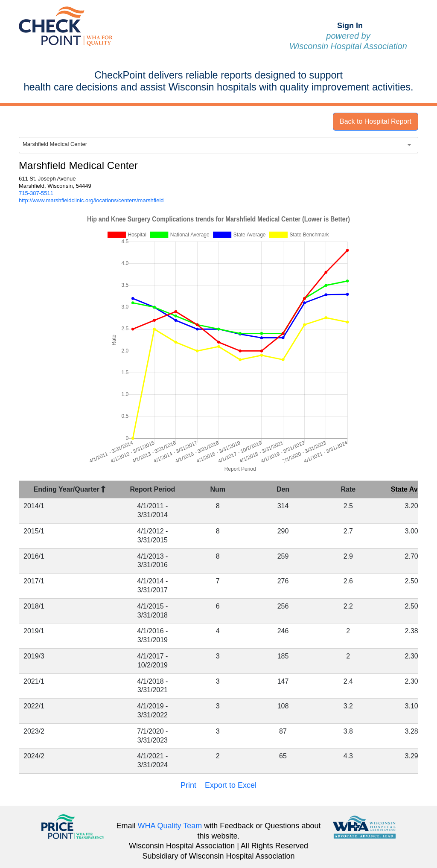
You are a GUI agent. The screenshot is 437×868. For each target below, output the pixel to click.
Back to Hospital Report (376, 121)
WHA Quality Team (170, 826)
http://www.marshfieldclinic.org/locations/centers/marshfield (91, 200)
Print (188, 785)
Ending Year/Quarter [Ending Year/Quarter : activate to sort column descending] (70, 489)
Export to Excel (231, 785)
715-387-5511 (36, 193)
